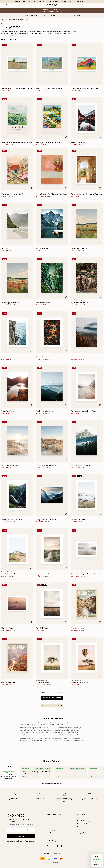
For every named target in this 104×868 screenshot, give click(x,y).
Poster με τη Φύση (12, 20)
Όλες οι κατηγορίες (31, 15)
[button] (97, 860)
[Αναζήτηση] (6, 5)
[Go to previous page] (43, 705)
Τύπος (48, 818)
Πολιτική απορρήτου (83, 827)
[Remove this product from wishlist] (31, 82)
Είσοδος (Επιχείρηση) (53, 841)
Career (49, 824)
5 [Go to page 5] (58, 705)
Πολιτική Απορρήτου (29, 842)
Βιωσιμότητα (50, 827)
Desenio (57, 863)
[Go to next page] (61, 705)
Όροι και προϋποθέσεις (83, 824)
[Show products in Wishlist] (98, 5)
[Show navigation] (3, 5)
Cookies (79, 830)
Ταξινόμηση (76, 15)
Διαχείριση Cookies (82, 833)
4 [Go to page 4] (55, 705)
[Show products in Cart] (101, 5)
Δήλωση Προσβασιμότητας (54, 830)
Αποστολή (21, 836)
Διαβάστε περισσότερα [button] (9, 39)
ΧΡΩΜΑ (44, 15)
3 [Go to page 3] (52, 705)
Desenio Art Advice (83, 815)
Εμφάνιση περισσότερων (52, 698)
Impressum (50, 821)
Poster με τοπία (24, 20)
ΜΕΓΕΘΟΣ (64, 15)
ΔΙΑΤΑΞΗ (53, 15)
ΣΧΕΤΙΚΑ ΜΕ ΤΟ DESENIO (54, 815)
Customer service (82, 818)
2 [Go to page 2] (49, 705)
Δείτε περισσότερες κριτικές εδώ (52, 783)
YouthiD (49, 833)
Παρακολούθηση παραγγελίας (85, 821)
